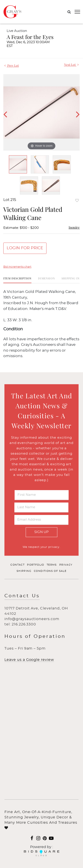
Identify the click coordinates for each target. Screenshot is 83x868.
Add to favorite (77, 200)
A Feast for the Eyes (30, 37)
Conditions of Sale (50, 571)
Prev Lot (12, 65)
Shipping (24, 571)
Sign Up (41, 532)
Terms (52, 565)
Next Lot (71, 65)
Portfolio (36, 565)
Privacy (66, 565)
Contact (17, 565)
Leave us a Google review (29, 660)
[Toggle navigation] (77, 12)
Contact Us (22, 596)
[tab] (17, 280)
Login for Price (25, 248)
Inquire (74, 227)
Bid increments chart (17, 267)
